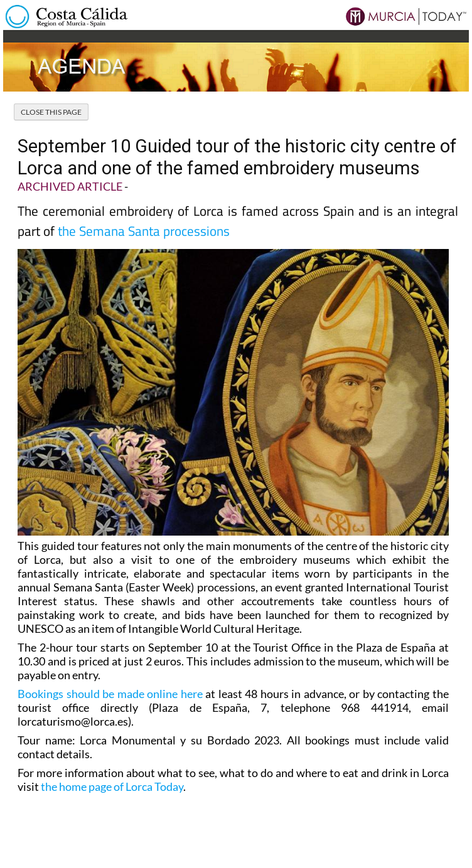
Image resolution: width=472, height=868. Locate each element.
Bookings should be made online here (110, 694)
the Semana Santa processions (144, 231)
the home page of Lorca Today (112, 786)
